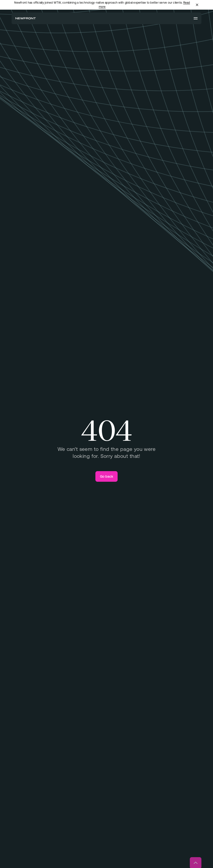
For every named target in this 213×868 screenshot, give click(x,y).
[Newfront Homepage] (26, 18)
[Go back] (107, 476)
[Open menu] (196, 18)
